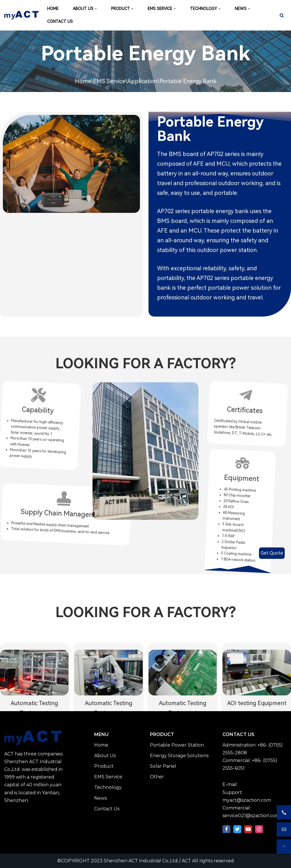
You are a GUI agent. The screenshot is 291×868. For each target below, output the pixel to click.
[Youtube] (248, 829)
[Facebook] (226, 829)
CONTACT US (60, 21)
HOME (53, 9)
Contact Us (107, 809)
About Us (105, 756)
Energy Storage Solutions (179, 756)
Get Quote (272, 553)
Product (104, 766)
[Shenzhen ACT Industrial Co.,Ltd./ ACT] (21, 15)
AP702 (215, 154)
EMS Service (109, 81)
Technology (108, 787)
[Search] (282, 15)
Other (157, 777)
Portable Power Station (177, 745)
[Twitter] (237, 829)
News (101, 798)
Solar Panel (163, 766)
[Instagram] (259, 829)
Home (83, 81)
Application (142, 81)
